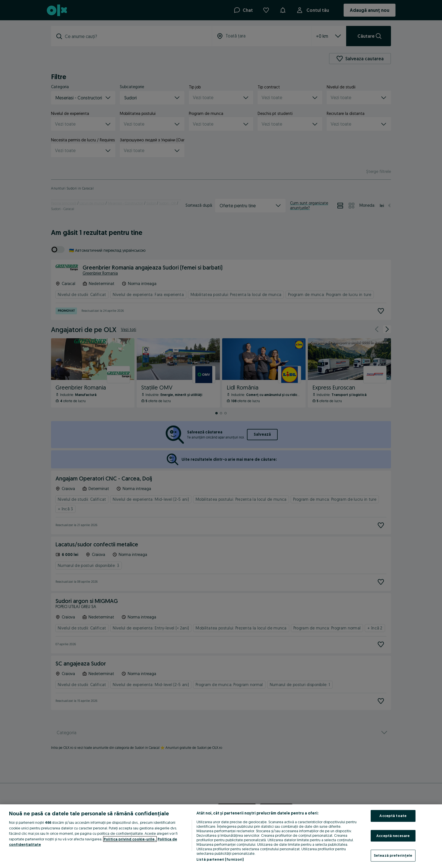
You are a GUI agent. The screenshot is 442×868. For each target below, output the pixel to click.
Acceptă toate (393, 816)
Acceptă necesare (393, 836)
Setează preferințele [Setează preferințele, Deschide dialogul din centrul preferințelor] (393, 855)
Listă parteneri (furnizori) (220, 859)
